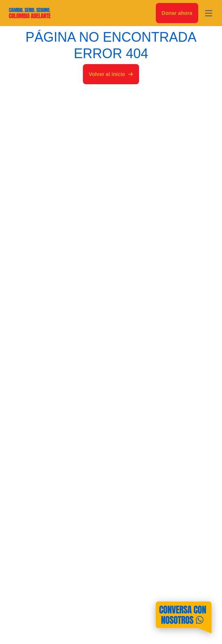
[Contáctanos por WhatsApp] (184, 618)
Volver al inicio (111, 74)
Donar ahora (177, 13)
